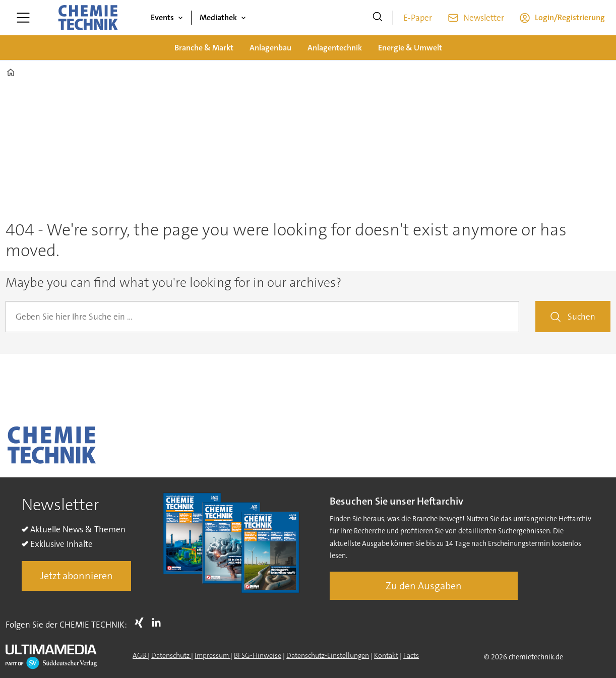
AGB (140, 655)
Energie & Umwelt (410, 48)
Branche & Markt (204, 48)
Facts (411, 655)
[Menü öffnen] (23, 18)
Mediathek (218, 17)
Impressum (212, 655)
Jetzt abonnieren (77, 576)
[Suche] (378, 18)
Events (162, 17)
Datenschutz (171, 655)
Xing (142, 623)
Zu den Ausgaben (424, 586)
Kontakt (386, 655)
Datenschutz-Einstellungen (328, 655)
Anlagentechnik (335, 48)
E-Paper (418, 18)
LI (159, 623)
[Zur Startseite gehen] (88, 18)
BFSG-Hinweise (258, 655)
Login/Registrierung (570, 17)
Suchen (581, 317)
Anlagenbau (270, 48)
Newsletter (484, 18)
